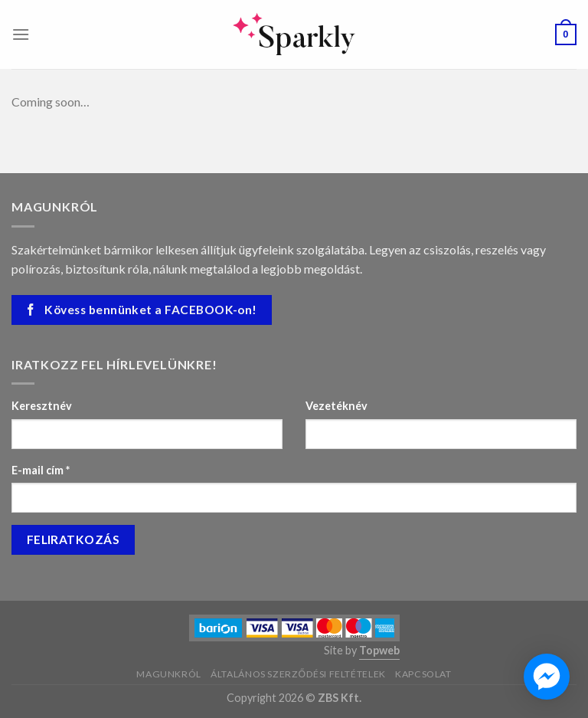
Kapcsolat (423, 674)
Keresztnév (42, 406)
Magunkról (169, 674)
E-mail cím (41, 470)
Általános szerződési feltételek (298, 674)
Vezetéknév (336, 406)
